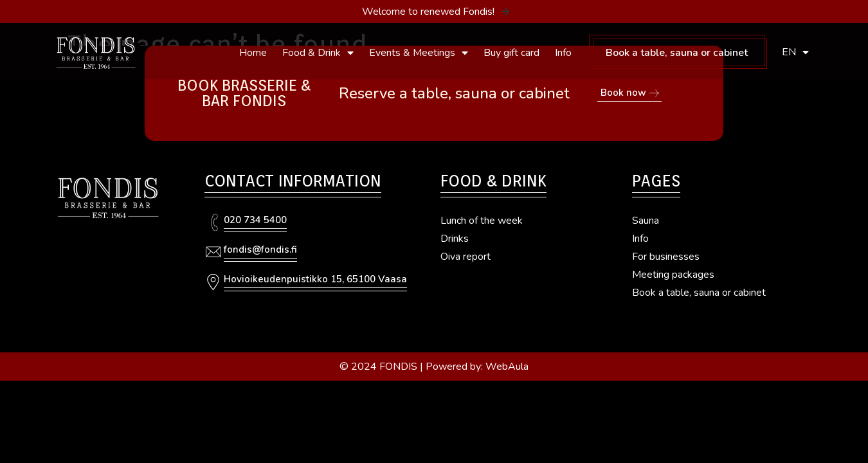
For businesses (666, 257)
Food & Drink (318, 53)
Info (563, 53)
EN (795, 52)
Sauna (646, 221)
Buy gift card (511, 53)
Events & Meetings (419, 53)
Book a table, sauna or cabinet (677, 53)
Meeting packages (673, 275)
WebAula (507, 367)
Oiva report (466, 257)
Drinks (455, 239)
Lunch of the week (482, 221)
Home (253, 53)
